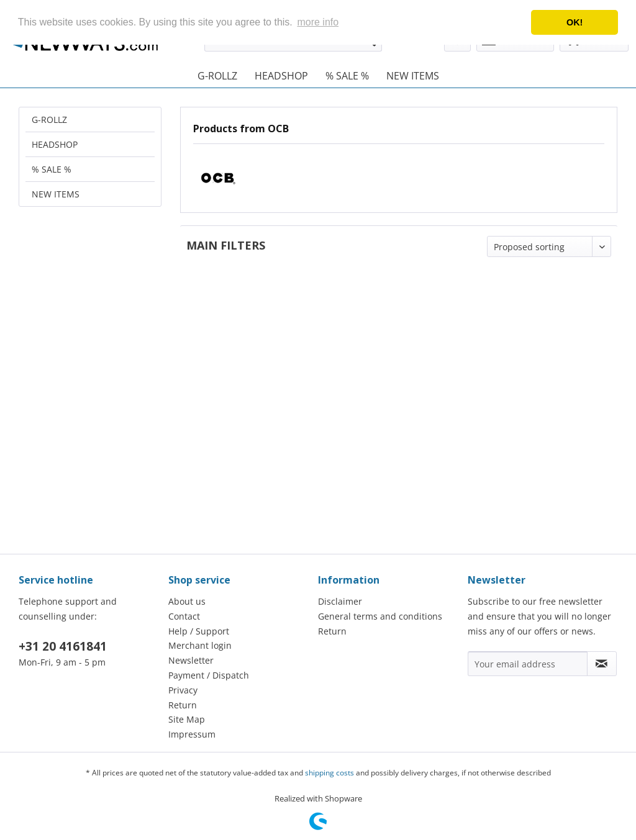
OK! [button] (575, 22)
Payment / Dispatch (209, 675)
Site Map (187, 719)
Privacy (183, 690)
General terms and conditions (380, 616)
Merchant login (200, 645)
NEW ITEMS (56, 194)
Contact (184, 616)
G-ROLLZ (49, 120)
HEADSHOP (55, 144)
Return (183, 705)
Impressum (192, 734)
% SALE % (52, 169)
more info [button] (318, 22)
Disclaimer (340, 601)
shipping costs (329, 773)
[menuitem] (217, 76)
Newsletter (191, 660)
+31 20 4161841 (63, 646)
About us (187, 601)
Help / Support (199, 631)
